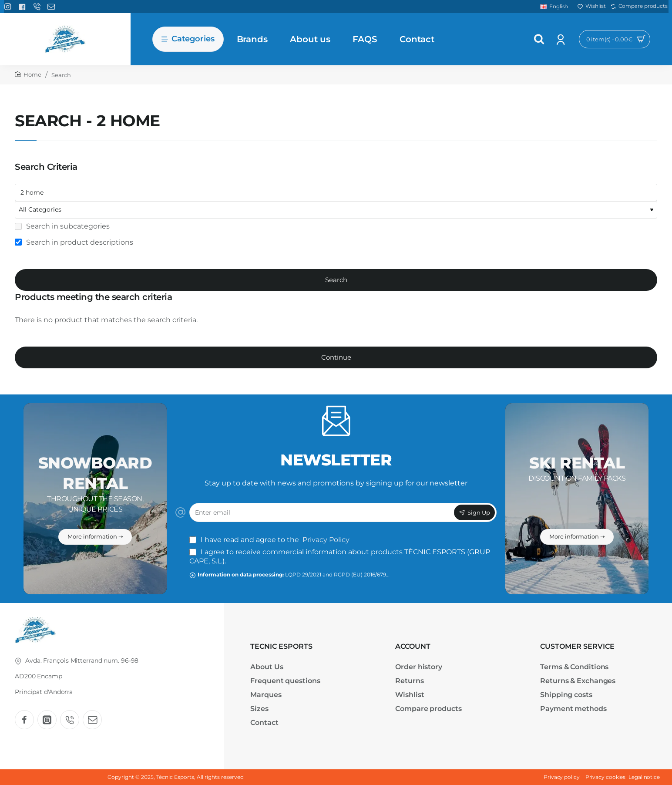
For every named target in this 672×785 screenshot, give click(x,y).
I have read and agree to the (270, 540)
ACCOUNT (413, 646)
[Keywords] (336, 192)
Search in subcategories (62, 226)
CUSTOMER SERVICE (577, 646)
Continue (336, 357)
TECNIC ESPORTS (281, 646)
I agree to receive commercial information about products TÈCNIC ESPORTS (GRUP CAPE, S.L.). (340, 556)
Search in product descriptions (74, 242)
